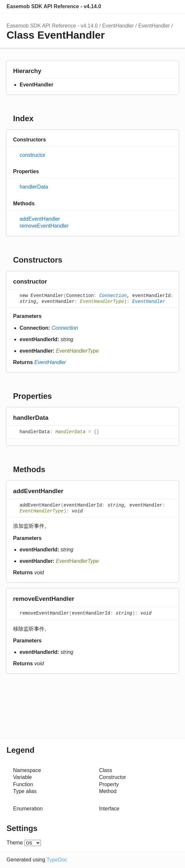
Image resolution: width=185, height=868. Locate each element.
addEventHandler (40, 219)
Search (146, 7)
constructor (33, 155)
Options (159, 7)
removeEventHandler (44, 226)
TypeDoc (57, 860)
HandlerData (70, 432)
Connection (113, 296)
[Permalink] (53, 282)
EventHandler (118, 26)
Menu (172, 7)
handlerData (34, 187)
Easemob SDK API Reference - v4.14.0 (54, 6)
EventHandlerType (102, 302)
